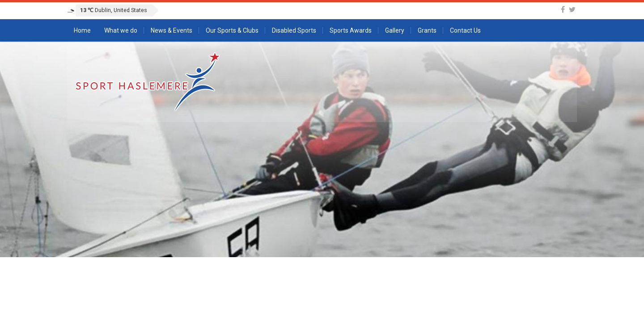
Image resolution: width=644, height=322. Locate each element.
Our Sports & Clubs (232, 30)
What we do (121, 30)
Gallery (395, 30)
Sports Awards (351, 30)
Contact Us (465, 30)
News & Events (172, 30)
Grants (427, 30)
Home (82, 30)
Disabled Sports (294, 30)
